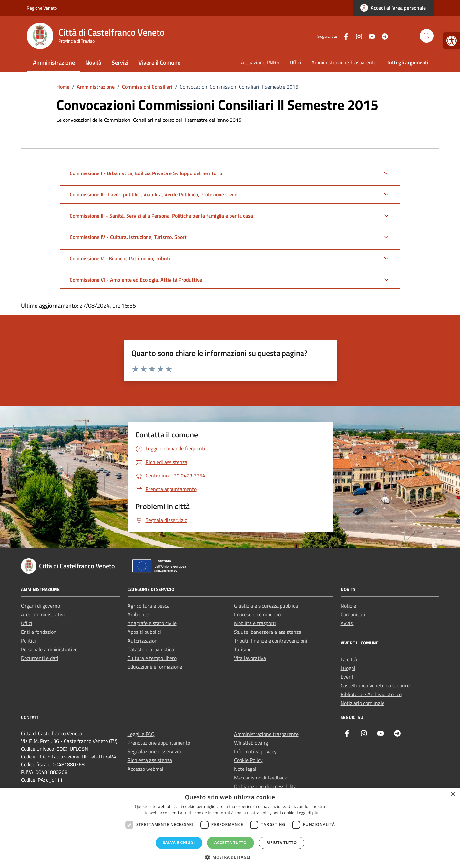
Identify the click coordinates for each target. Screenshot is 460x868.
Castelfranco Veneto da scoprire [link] (375, 685)
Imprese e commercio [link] (257, 614)
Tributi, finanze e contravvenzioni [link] (271, 641)
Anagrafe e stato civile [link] (152, 623)
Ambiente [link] (138, 614)
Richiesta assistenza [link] (150, 760)
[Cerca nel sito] (427, 36)
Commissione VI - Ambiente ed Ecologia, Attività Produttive (136, 280)
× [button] (453, 795)
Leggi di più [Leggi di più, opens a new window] (307, 813)
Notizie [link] (348, 606)
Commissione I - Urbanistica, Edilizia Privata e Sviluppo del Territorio (146, 173)
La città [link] (349, 659)
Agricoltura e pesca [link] (148, 606)
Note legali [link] (246, 769)
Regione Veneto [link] (42, 8)
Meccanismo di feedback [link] (261, 778)
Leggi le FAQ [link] (141, 734)
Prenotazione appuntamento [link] (159, 743)
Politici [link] (28, 641)
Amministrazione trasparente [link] (266, 734)
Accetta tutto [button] (230, 843)
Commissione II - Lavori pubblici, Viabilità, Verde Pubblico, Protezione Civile (153, 194)
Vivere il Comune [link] (159, 63)
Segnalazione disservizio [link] (154, 751)
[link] (452, 41)
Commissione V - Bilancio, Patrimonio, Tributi (120, 258)
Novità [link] (93, 63)
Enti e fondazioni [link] (39, 632)
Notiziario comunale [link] (363, 703)
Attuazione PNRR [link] (260, 62)
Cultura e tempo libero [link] (152, 658)
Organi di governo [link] (41, 606)
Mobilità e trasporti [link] (255, 623)
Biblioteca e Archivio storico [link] (371, 694)
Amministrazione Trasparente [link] (344, 62)
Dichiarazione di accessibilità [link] (265, 786)
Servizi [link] (120, 63)
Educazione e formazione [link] (155, 667)
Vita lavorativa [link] (250, 658)
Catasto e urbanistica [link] (151, 649)
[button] (230, 857)
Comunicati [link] (353, 614)
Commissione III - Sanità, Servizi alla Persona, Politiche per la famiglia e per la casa (161, 216)
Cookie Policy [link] (248, 760)
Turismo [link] (243, 649)
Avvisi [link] (347, 623)
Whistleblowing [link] (251, 743)
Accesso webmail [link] (146, 769)
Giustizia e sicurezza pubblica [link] (266, 606)
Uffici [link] (296, 62)
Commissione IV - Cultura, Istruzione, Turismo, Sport (128, 237)
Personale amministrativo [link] (49, 649)
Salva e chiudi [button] (179, 843)
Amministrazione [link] (54, 63)
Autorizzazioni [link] (143, 641)
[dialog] (230, 828)
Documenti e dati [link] (40, 658)
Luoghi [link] (348, 668)
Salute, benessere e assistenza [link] (268, 632)
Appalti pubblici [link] (144, 632)
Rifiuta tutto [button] (282, 843)
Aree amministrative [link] (44, 614)
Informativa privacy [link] (255, 751)
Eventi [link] (348, 677)
